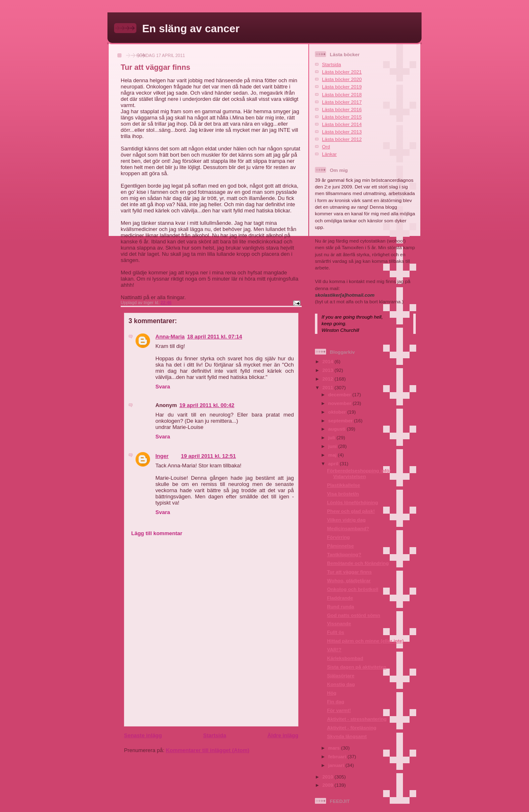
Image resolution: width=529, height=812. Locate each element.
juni (333, 446)
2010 (328, 777)
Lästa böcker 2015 (342, 117)
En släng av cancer (191, 29)
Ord (326, 146)
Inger (162, 456)
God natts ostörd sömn (354, 615)
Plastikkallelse (343, 485)
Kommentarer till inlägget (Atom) (207, 750)
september (341, 420)
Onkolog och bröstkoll (353, 589)
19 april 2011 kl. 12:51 (209, 456)
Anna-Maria (170, 337)
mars (335, 748)
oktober (338, 412)
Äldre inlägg (283, 735)
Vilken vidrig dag (346, 520)
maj (333, 455)
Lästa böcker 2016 (342, 109)
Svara (163, 387)
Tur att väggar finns (349, 572)
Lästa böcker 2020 (342, 79)
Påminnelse (340, 546)
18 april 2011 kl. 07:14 (215, 337)
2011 (328, 387)
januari (337, 765)
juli (332, 437)
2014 (328, 361)
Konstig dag (341, 684)
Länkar (329, 154)
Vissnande (339, 623)
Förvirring (338, 537)
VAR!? (334, 649)
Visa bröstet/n (343, 494)
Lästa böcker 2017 (342, 102)
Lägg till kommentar (157, 533)
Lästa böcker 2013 (342, 132)
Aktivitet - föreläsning (352, 727)
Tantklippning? (344, 554)
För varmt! (339, 710)
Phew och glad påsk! (351, 511)
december (340, 394)
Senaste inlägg (143, 735)
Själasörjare (341, 675)
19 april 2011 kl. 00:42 (207, 405)
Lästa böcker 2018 (342, 94)
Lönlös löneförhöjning (352, 502)
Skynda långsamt (347, 736)
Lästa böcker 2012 (342, 139)
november (340, 403)
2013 (328, 370)
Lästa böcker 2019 (342, 87)
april (334, 463)
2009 (328, 785)
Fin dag (336, 701)
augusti (337, 429)
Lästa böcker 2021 (342, 72)
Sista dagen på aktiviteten (357, 667)
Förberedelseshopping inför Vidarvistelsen (359, 473)
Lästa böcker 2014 (342, 124)
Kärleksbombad (345, 658)
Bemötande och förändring (358, 563)
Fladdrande (340, 598)
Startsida (214, 735)
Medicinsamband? (348, 528)
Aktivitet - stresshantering (357, 719)
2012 (328, 379)
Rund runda (341, 606)
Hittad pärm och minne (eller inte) (365, 641)
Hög (332, 693)
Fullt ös (336, 632)
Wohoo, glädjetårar (349, 580)
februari (338, 756)
